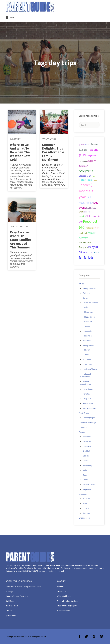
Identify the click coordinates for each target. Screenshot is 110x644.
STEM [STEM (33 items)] (97, 253)
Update (86, 508)
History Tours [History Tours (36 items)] (86, 180)
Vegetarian (87, 489)
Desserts (86, 456)
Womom (86, 513)
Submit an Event (63, 611)
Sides (85, 475)
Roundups (83, 494)
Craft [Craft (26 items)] (81, 212)
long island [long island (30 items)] (92, 156)
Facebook (79, 636)
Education (87, 341)
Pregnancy (87, 399)
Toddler (87, 327)
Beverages (87, 446)
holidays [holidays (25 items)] (89, 228)
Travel (28, 227)
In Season (87, 499)
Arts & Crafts (84, 413)
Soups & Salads (89, 485)
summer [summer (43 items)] (83, 166)
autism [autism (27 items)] (87, 144)
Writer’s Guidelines (64, 596)
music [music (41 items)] (82, 216)
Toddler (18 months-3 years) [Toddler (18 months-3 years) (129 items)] (87, 191)
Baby (86, 307)
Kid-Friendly (87, 465)
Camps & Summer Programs (17, 596)
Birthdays (87, 293)
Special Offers (11, 615)
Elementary (15, 139)
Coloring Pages (89, 418)
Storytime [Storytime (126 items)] (86, 171)
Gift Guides (87, 359)
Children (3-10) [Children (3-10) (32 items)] (86, 176)
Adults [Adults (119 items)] (92, 161)
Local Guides (88, 389)
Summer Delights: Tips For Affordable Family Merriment (53, 152)
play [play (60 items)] (81, 144)
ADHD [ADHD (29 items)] (96, 228)
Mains (85, 470)
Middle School (90, 317)
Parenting (87, 394)
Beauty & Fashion (90, 288)
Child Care (10, 601)
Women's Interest (90, 408)
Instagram (94, 636)
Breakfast (86, 451)
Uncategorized (85, 518)
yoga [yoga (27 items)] (95, 180)
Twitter (86, 636)
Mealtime (88, 350)
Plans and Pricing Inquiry (67, 606)
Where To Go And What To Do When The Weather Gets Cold (20, 152)
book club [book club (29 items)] (83, 233)
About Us (61, 587)
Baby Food (87, 441)
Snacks (86, 480)
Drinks (85, 461)
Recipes (82, 432)
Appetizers (87, 437)
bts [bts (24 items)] (94, 176)
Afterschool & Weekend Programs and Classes (23, 587)
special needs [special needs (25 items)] (89, 212)
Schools (9, 611)
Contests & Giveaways (87, 422)
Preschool (88, 322)
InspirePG (88, 336)
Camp (85, 298)
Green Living (88, 364)
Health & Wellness (90, 369)
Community (88, 331)
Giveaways (83, 427)
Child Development (90, 303)
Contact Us (61, 591)
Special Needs (88, 404)
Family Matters (17, 227)
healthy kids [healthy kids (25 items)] (91, 208)
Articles (82, 284)
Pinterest (101, 636)
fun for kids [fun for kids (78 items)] (86, 258)
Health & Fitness (12, 606)
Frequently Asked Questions (68, 601)
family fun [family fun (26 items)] (83, 161)
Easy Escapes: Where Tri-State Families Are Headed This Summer (21, 240)
